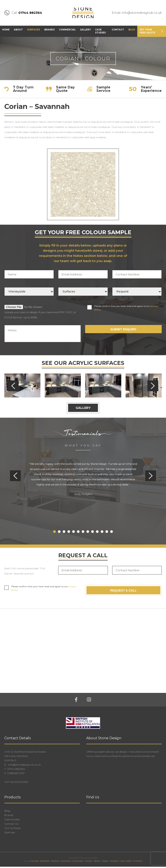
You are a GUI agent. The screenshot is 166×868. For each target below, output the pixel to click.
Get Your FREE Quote (147, 32)
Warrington (126, 862)
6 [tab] (78, 533)
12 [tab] (107, 533)
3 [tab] (64, 533)
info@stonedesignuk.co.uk (24, 766)
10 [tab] (97, 533)
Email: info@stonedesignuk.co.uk (137, 14)
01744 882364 (16, 770)
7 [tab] (83, 533)
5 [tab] (73, 533)
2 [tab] (59, 533)
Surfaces (34, 31)
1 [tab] (54, 533)
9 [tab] (93, 533)
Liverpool (35, 862)
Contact (118, 31)
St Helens (138, 862)
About (18, 31)
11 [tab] (102, 533)
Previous (13, 387)
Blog (132, 31)
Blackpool (45, 862)
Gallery (85, 31)
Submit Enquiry (124, 331)
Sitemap (10, 834)
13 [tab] (112, 533)
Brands (49, 31)
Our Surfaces (12, 829)
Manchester (78, 862)
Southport (66, 862)
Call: (23, 14)
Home (6, 31)
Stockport (114, 862)
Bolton (97, 862)
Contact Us (11, 825)
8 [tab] (88, 533)
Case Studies (100, 32)
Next (153, 387)
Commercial (67, 31)
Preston (89, 862)
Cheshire (55, 862)
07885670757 (16, 775)
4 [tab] (69, 533)
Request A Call (123, 592)
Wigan (105, 862)
